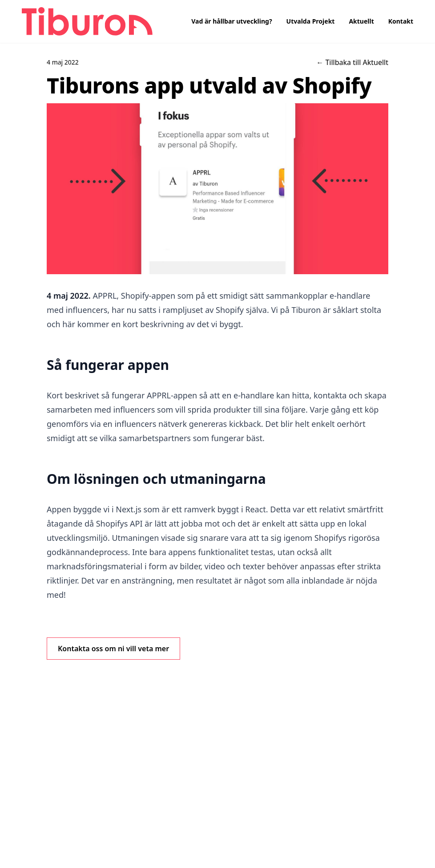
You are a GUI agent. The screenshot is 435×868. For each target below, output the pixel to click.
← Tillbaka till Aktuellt (352, 62)
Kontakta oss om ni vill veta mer (113, 649)
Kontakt (401, 21)
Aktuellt (361, 21)
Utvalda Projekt (311, 21)
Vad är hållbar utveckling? (232, 21)
